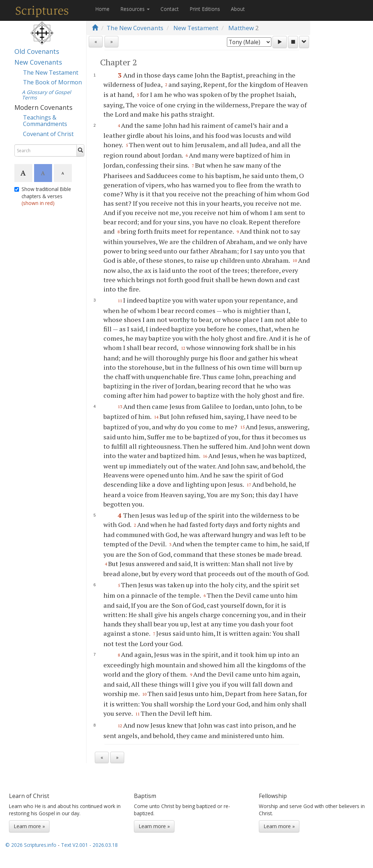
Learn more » (29, 826)
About (238, 9)
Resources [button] (135, 9)
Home (102, 9)
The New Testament (51, 73)
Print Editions (205, 9)
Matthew (241, 28)
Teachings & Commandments (45, 121)
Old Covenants (37, 51)
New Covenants (38, 62)
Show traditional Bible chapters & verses (43, 196)
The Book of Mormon (52, 82)
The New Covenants (135, 28)
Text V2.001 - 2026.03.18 (89, 845)
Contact (170, 9)
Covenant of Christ (48, 134)
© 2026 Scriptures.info (31, 845)
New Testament (196, 28)
